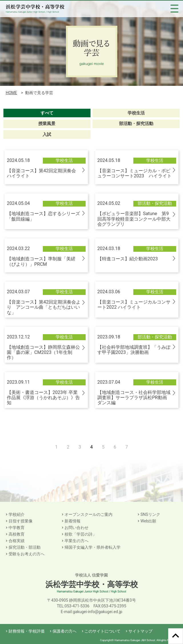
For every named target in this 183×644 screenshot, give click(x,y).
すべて (47, 113)
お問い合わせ (77, 528)
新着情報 (73, 521)
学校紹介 (17, 514)
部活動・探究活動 (136, 124)
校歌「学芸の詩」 (81, 534)
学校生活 (136, 113)
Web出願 (148, 521)
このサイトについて (102, 631)
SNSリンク (150, 514)
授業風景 (47, 124)
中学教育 (17, 528)
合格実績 (17, 541)
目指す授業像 (21, 521)
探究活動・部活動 (25, 547)
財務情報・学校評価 (27, 631)
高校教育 (17, 534)
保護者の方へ (65, 631)
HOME (11, 93)
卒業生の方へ (77, 541)
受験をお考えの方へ (27, 554)
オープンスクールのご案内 (89, 514)
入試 (47, 134)
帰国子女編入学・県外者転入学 (92, 547)
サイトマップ (140, 631)
